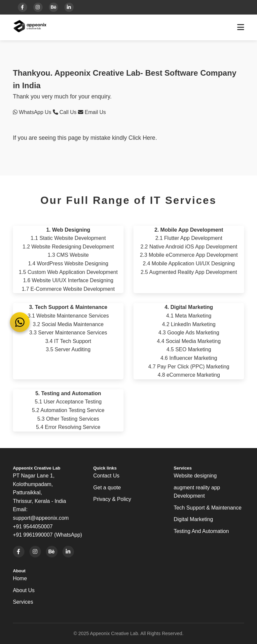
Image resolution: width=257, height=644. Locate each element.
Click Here (142, 138)
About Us (24, 590)
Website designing (195, 476)
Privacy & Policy (112, 499)
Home (20, 578)
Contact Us (106, 476)
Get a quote (107, 488)
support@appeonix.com (41, 518)
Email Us (92, 112)
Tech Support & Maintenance (208, 508)
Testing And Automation (201, 531)
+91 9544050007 (33, 527)
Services (23, 602)
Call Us (65, 112)
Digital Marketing (193, 519)
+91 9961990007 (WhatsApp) (47, 535)
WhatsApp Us (33, 112)
